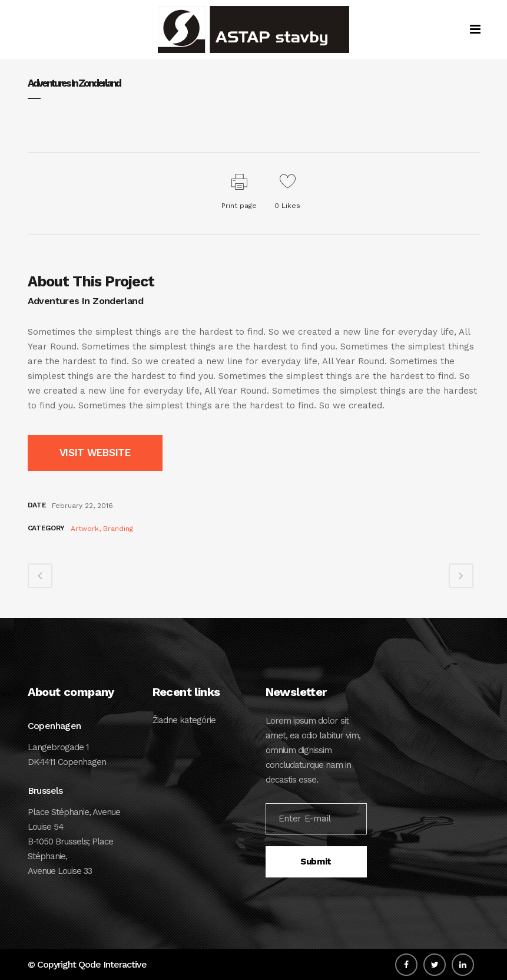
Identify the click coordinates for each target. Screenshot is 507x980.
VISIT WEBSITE (95, 453)
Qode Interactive (112, 964)
